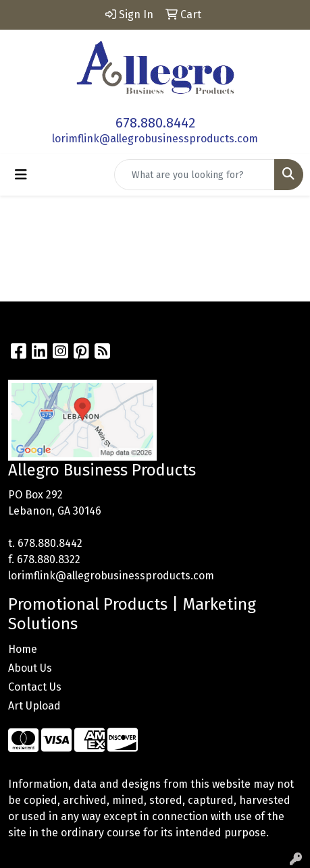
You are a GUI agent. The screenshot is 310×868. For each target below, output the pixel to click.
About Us (30, 668)
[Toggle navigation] (21, 175)
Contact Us (35, 687)
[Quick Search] (195, 175)
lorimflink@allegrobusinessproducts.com (155, 139)
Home (23, 649)
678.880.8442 (155, 123)
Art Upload (34, 706)
